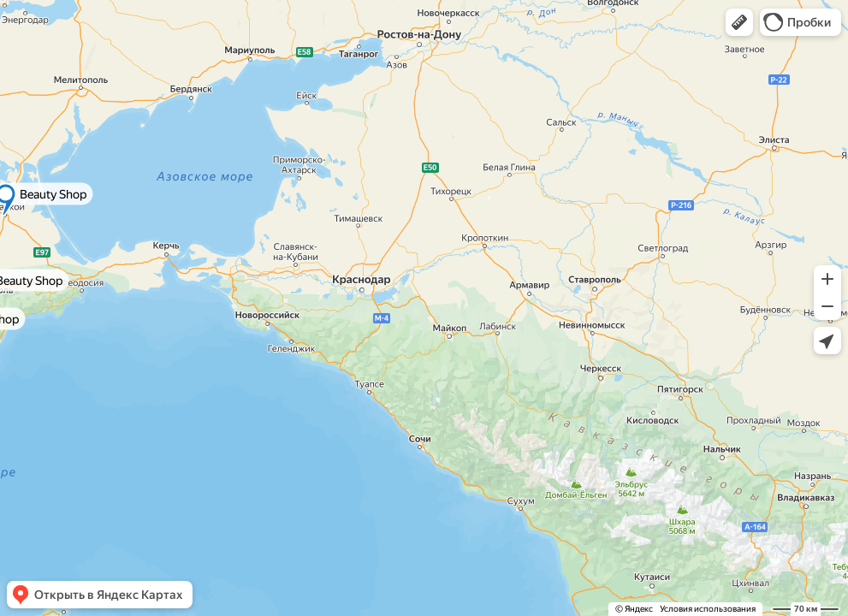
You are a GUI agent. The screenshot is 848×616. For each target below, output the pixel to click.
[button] (739, 22)
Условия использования (708, 609)
